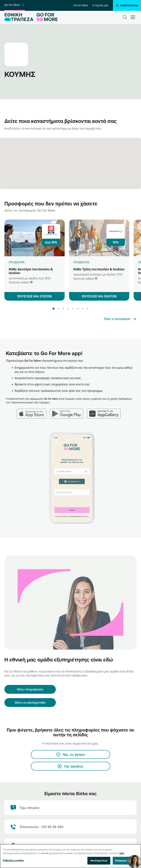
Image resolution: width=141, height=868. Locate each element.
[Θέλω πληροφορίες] (30, 689)
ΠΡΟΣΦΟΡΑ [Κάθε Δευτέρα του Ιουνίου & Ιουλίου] (17, 262)
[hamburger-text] (133, 17)
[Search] (125, 17)
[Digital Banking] (127, 5)
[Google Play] (68, 411)
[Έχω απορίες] (70, 808)
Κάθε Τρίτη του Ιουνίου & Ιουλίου (99, 269)
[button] (53, 309)
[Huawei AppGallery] (106, 411)
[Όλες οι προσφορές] (120, 319)
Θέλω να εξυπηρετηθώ (30, 703)
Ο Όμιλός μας (100, 5)
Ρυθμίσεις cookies (13, 860)
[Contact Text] (70, 827)
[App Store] (33, 411)
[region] (70, 856)
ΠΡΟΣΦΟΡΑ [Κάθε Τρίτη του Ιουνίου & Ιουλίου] (81, 262)
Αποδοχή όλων (99, 860)
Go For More (15, 5)
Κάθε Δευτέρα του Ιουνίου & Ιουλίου (31, 271)
